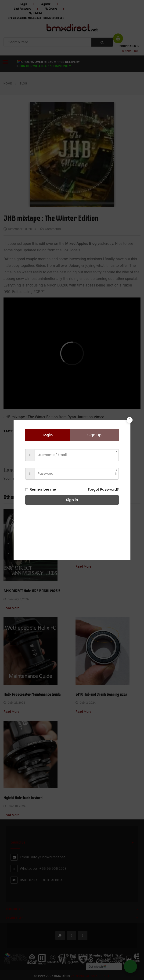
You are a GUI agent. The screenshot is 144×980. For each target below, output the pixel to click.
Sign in (72, 500)
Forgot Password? (103, 489)
